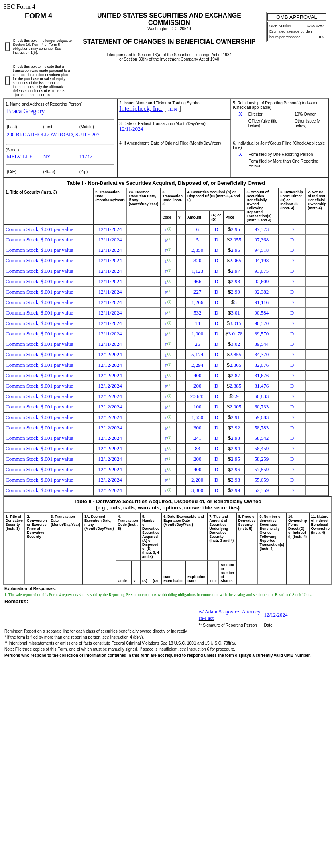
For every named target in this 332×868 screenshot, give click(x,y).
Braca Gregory (26, 111)
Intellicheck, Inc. (141, 109)
